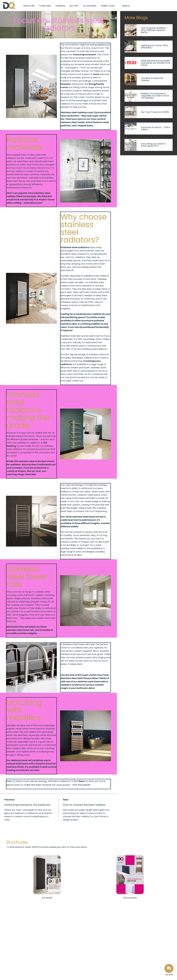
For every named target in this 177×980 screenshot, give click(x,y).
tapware (99, 648)
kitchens (66, 84)
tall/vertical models (71, 555)
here (82, 781)
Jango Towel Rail (26, 474)
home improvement (84, 55)
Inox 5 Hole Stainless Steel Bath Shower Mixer (85, 677)
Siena (43, 627)
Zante (68, 517)
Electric (74, 6)
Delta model (98, 317)
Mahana (16, 760)
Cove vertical (98, 119)
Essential (61, 6)
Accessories (90, 6)
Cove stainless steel (39, 193)
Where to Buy (108, 6)
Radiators (29, 6)
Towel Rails (45, 6)
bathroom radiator (34, 595)
